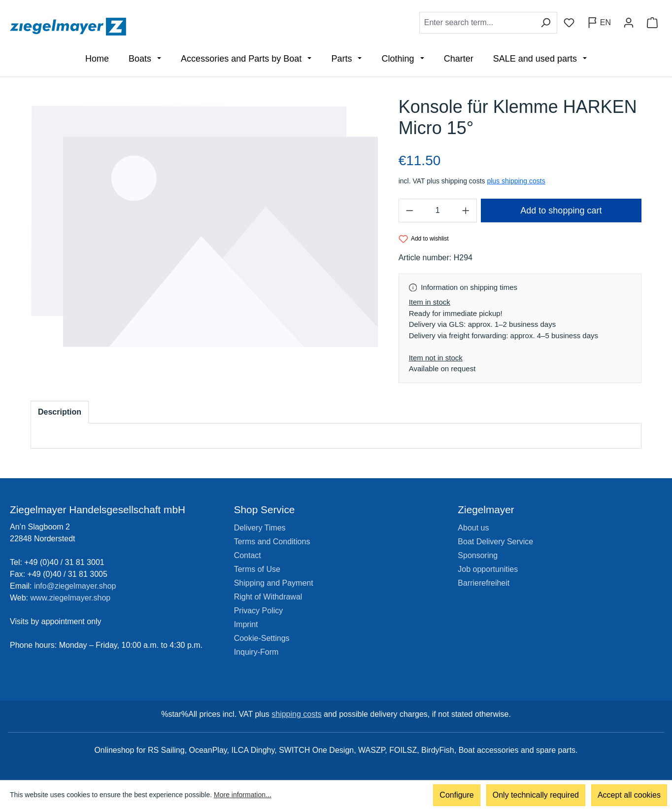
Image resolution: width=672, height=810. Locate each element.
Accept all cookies (629, 795)
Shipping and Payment (274, 583)
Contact (248, 555)
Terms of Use (257, 569)
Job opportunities (488, 569)
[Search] (546, 23)
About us (473, 528)
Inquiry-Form (256, 652)
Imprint (246, 624)
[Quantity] (438, 211)
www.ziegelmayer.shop (71, 598)
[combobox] (477, 23)
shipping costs (296, 714)
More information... (243, 795)
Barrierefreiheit (484, 583)
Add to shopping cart (561, 211)
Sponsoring (478, 555)
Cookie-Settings (262, 638)
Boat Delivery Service (495, 542)
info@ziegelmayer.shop (75, 586)
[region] (205, 227)
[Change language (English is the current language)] (599, 23)
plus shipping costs (516, 181)
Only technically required (536, 795)
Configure (456, 795)
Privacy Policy (259, 611)
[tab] (60, 412)
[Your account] (629, 23)
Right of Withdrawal (268, 597)
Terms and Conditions (272, 542)
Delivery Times (260, 528)
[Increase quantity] (466, 211)
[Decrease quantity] (409, 211)
